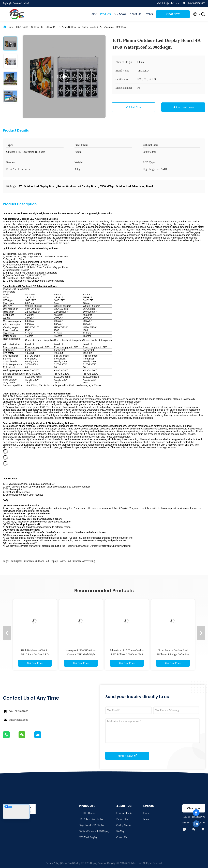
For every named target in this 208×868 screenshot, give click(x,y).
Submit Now (127, 756)
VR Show (120, 14)
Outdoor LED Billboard (42, 27)
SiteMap (120, 831)
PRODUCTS (22, 27)
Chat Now (173, 14)
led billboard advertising (81, 561)
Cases (146, 813)
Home (93, 14)
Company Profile (124, 813)
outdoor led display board (50, 561)
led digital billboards (21, 561)
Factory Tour (122, 819)
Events (149, 14)
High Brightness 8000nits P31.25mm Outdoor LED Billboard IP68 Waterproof (35, 654)
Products (105, 14)
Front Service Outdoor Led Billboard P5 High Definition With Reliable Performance (173, 654)
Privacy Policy (53, 863)
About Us (135, 14)
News (146, 819)
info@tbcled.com (18, 720)
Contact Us (122, 837)
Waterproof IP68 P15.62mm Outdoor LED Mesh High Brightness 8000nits (81, 654)
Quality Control (124, 825)
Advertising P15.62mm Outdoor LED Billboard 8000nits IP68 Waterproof (127, 654)
